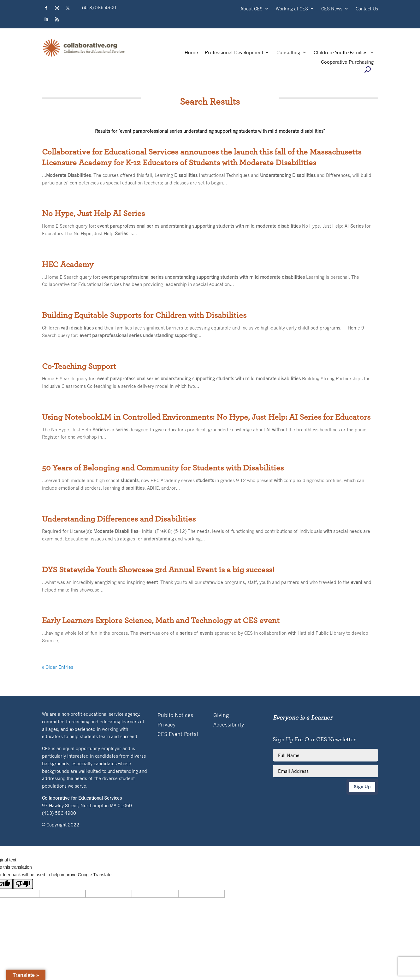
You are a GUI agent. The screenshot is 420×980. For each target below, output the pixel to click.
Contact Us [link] (367, 9)
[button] (46, 8)
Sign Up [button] (362, 787)
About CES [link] (251, 9)
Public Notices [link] (175, 716)
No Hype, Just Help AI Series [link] (93, 213)
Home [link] (191, 53)
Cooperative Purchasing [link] (347, 62)
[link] (84, 56)
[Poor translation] (23, 884)
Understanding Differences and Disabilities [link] (119, 519)
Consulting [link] (288, 53)
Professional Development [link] (234, 53)
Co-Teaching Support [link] (79, 366)
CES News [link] (332, 9)
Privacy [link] (166, 725)
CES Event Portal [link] (178, 735)
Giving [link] (221, 716)
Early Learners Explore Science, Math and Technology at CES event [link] (161, 621)
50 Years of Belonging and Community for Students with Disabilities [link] (163, 468)
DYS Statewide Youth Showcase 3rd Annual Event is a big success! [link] (158, 570)
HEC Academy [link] (68, 265)
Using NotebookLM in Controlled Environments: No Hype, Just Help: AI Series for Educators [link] (206, 417)
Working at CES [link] (292, 9)
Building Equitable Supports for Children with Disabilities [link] (144, 315)
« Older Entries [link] (58, 667)
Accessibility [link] (229, 725)
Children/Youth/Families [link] (341, 53)
